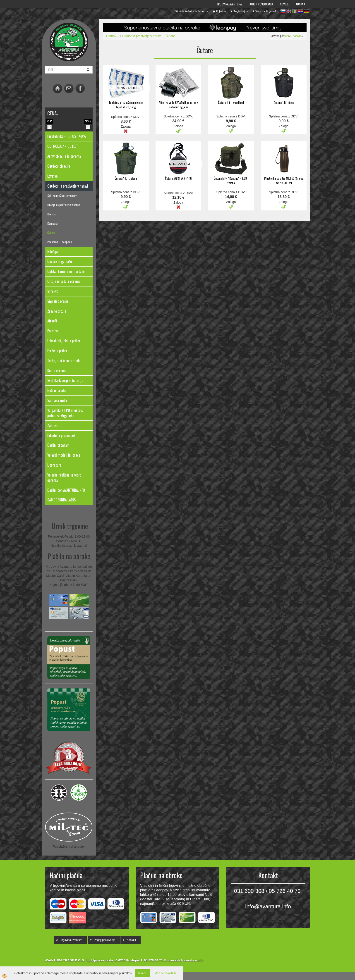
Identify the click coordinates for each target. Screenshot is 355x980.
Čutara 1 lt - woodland (231, 102)
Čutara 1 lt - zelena (126, 178)
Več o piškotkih (165, 973)
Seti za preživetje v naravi (62, 195)
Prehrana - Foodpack (60, 242)
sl (283, 11)
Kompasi (52, 223)
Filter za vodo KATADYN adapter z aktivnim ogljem (178, 105)
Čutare (51, 232)
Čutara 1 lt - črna (284, 102)
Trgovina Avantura (229, 4)
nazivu (298, 36)
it (295, 11)
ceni (288, 36)
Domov (111, 36)
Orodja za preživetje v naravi (64, 205)
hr (301, 11)
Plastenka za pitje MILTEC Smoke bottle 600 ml (284, 180)
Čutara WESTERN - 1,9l (178, 178)
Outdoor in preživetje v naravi (141, 36)
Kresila (51, 214)
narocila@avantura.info (186, 960)
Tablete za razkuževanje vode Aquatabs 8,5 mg (126, 105)
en (289, 11)
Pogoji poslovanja (261, 4)
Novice (284, 4)
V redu (143, 973)
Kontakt (301, 4)
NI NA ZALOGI (127, 88)
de (307, 11)
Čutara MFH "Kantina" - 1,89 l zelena (231, 180)
